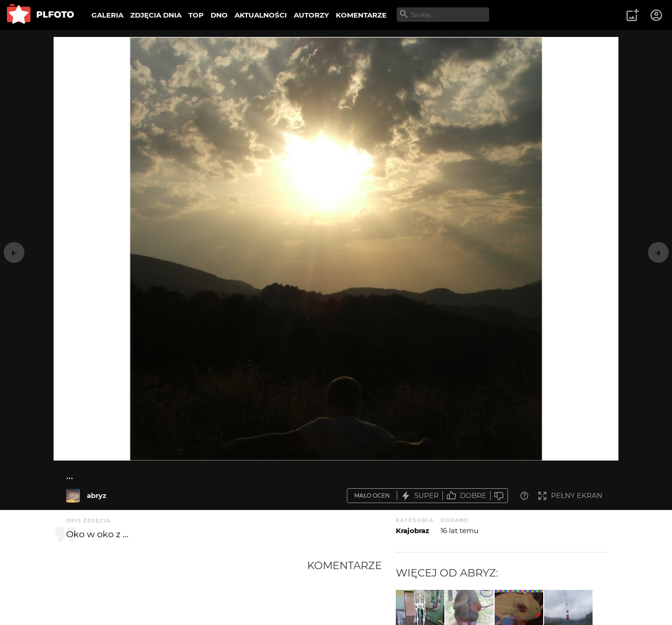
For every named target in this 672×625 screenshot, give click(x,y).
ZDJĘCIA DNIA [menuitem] (156, 15)
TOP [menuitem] (196, 15)
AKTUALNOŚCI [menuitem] (261, 15)
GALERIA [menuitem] (107, 15)
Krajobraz (412, 531)
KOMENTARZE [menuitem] (361, 15)
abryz (97, 495)
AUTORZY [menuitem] (311, 15)
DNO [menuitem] (219, 15)
